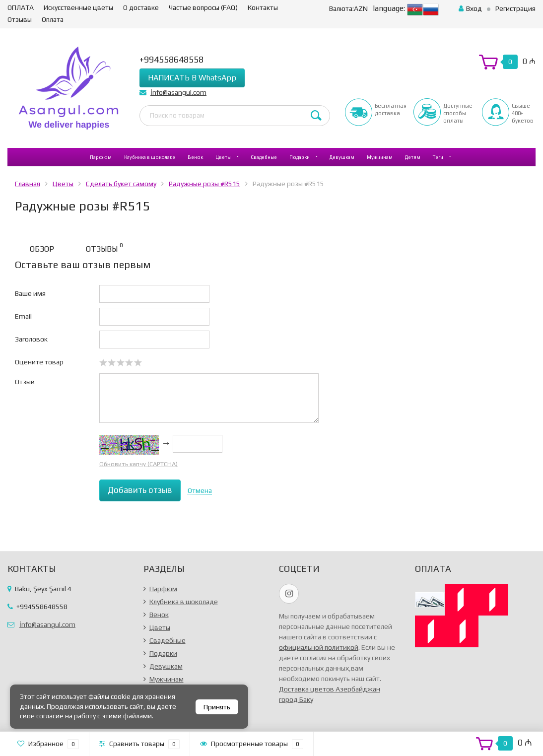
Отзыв (25, 382)
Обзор (42, 249)
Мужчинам (380, 157)
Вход (470, 8)
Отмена (200, 490)
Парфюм (101, 157)
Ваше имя (30, 293)
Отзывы (20, 19)
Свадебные (264, 157)
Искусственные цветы (78, 7)
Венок (195, 157)
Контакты (263, 7)
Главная (28, 184)
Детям (413, 157)
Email (23, 316)
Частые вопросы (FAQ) (203, 7)
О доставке (141, 7)
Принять (217, 707)
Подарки (300, 157)
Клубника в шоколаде (150, 157)
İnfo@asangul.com (178, 92)
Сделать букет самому (121, 184)
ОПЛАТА (21, 7)
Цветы (223, 157)
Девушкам (342, 157)
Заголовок (31, 339)
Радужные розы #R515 (204, 184)
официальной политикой (319, 647)
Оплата (53, 19)
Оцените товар (39, 362)
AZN (348, 8)
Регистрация (515, 8)
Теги (438, 157)
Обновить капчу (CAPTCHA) (138, 464)
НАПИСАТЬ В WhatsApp (192, 78)
